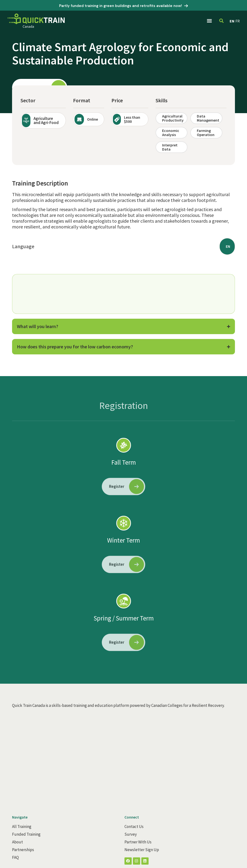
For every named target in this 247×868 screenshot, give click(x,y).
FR (238, 21)
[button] (209, 21)
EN (232, 21)
